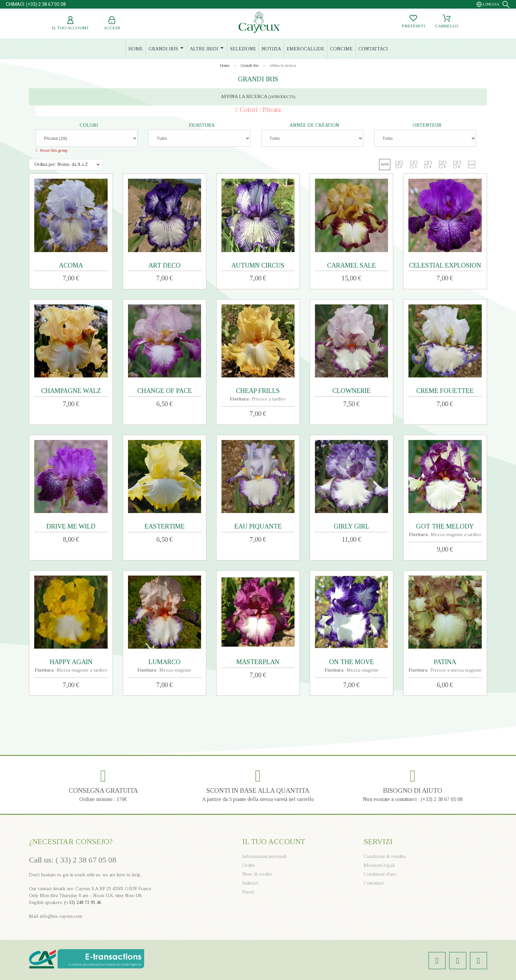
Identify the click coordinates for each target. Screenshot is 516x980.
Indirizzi (250, 883)
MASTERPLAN (258, 662)
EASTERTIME (165, 526)
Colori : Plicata (260, 110)
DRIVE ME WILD (71, 526)
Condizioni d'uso (380, 874)
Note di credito (257, 874)
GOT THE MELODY (445, 526)
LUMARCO (165, 662)
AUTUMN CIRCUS (258, 265)
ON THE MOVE (351, 662)
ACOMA (71, 265)
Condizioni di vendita (385, 856)
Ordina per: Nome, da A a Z (61, 164)
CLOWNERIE (351, 391)
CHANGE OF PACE (165, 391)
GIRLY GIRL (351, 526)
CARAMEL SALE (351, 265)
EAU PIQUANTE (258, 526)
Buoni (248, 892)
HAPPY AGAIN (71, 662)
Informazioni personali (264, 856)
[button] (385, 165)
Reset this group (53, 150)
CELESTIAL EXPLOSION (445, 265)
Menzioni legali (379, 865)
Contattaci (374, 883)
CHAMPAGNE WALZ (71, 391)
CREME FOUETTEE (445, 391)
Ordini (248, 865)
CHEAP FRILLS (258, 391)
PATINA (445, 662)
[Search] (506, 4)
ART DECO (165, 265)
